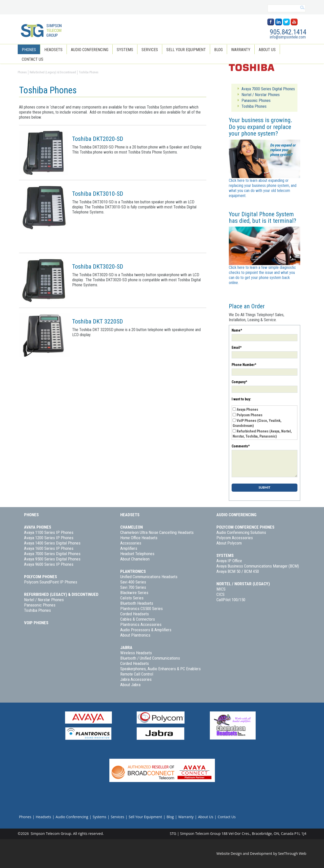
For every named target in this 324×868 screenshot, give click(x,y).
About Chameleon (135, 559)
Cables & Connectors (138, 619)
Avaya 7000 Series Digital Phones (52, 554)
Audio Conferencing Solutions (241, 532)
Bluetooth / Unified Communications (150, 658)
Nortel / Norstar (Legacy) (243, 584)
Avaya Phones (247, 409)
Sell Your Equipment (186, 50)
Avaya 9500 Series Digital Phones (52, 559)
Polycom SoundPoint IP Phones (51, 582)
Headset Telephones (137, 554)
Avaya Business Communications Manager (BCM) (258, 566)
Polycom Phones (250, 415)
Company (239, 382)
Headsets (53, 50)
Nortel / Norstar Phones (44, 600)
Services (150, 50)
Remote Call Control (137, 674)
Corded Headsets (135, 614)
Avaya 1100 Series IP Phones (49, 532)
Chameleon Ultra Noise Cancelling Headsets (157, 532)
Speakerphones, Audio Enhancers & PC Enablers (160, 669)
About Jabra (130, 685)
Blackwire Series (134, 593)
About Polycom (229, 543)
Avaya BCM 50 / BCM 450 (238, 571)
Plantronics (133, 571)
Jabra (126, 647)
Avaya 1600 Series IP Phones (49, 548)
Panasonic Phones (40, 605)
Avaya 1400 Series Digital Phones (52, 543)
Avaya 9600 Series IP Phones (49, 564)
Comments (241, 446)
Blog (218, 50)
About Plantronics (135, 635)
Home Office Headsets (139, 538)
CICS (220, 594)
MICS (221, 589)
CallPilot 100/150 (231, 600)
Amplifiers (129, 548)
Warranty (241, 50)
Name (237, 330)
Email (237, 348)
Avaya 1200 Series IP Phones (49, 538)
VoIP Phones (36, 623)
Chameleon (131, 527)
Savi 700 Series (133, 587)
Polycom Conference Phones (245, 527)
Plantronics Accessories (141, 624)
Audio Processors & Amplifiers (146, 630)
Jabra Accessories (136, 679)
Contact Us (33, 59)
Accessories (131, 543)
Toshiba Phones (37, 610)
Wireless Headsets (136, 653)
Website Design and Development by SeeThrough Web (261, 853)
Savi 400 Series (133, 582)
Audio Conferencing (90, 50)
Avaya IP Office (229, 561)
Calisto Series (132, 598)
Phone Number (244, 365)
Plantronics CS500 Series (141, 609)
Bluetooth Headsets (137, 603)
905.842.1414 (288, 32)
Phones (29, 50)
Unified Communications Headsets (149, 577)
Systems (125, 50)
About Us (267, 50)
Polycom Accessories (235, 538)
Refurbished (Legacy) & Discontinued (61, 594)
